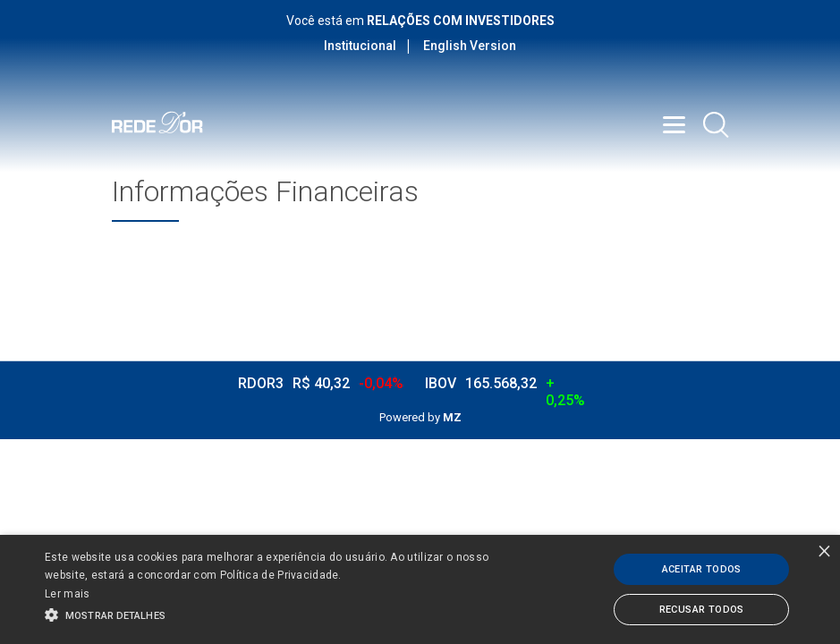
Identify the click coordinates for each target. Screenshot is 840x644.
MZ (452, 417)
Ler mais (67, 594)
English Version (470, 46)
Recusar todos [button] (702, 610)
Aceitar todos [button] (702, 569)
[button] (288, 614)
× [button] (824, 551)
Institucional (360, 46)
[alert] (420, 589)
